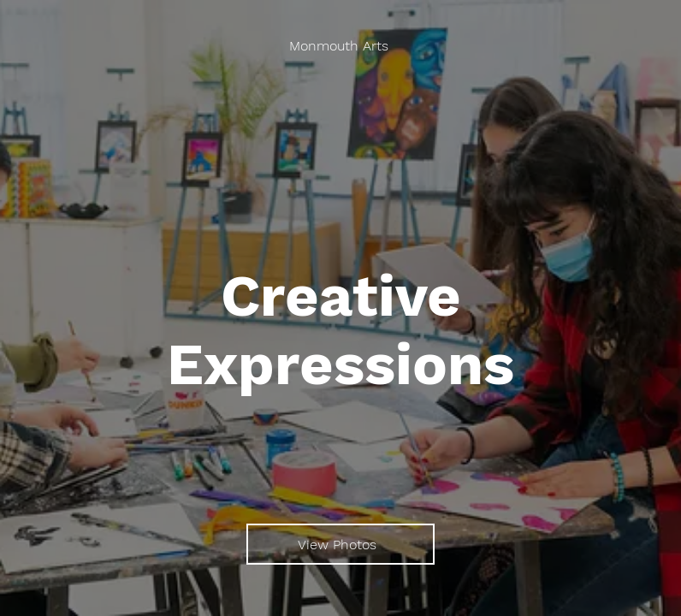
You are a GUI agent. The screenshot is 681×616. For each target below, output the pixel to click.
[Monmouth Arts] (341, 46)
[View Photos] (340, 544)
